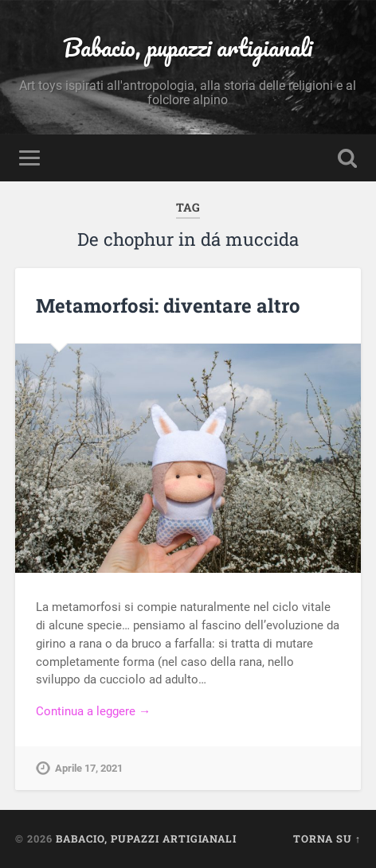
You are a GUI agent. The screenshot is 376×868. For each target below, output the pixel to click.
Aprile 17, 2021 (89, 768)
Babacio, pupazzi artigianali (188, 47)
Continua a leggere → (93, 711)
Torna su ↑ (327, 839)
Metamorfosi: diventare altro (168, 306)
